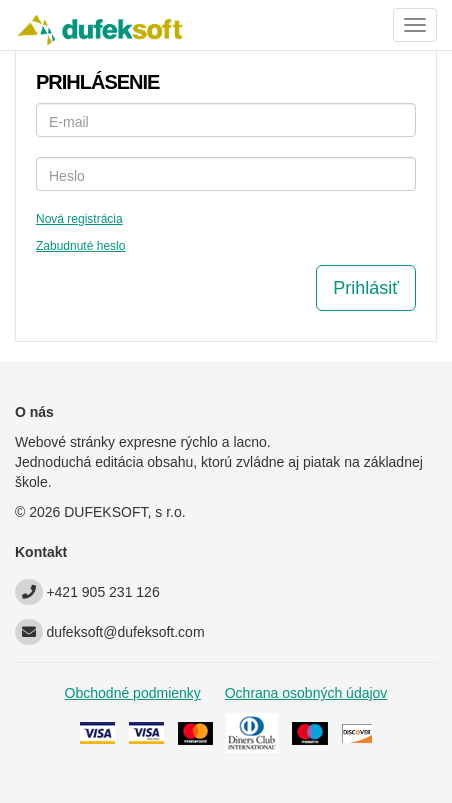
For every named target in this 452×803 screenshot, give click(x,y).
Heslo (67, 176)
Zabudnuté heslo (80, 246)
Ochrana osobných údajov (306, 693)
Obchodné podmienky (133, 693)
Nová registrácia (79, 219)
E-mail (69, 122)
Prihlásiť (366, 288)
